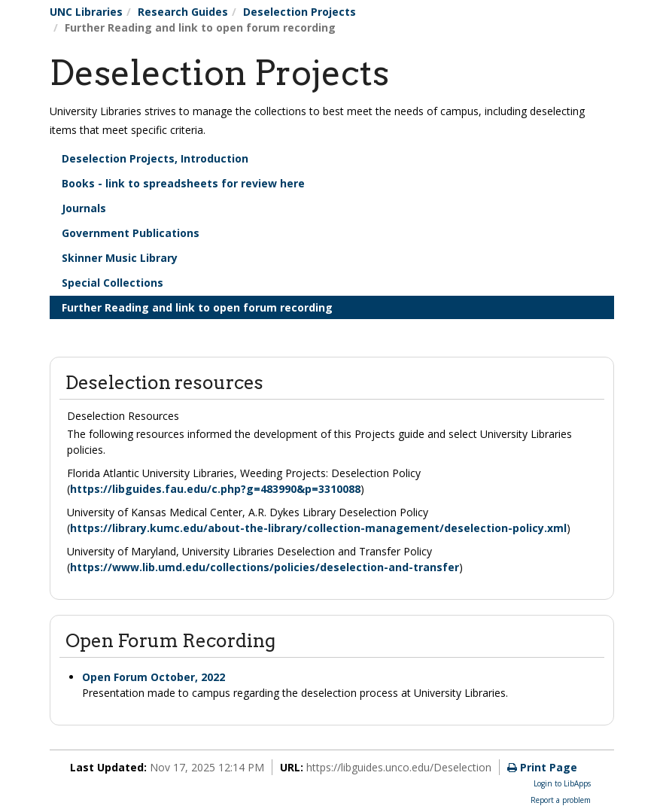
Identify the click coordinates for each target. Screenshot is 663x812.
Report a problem (561, 800)
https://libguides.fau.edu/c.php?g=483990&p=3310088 (215, 489)
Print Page (542, 767)
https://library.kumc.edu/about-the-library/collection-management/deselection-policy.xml (318, 528)
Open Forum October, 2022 (154, 677)
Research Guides (183, 12)
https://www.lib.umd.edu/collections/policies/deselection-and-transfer (265, 567)
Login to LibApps (562, 783)
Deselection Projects (300, 12)
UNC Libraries (86, 12)
